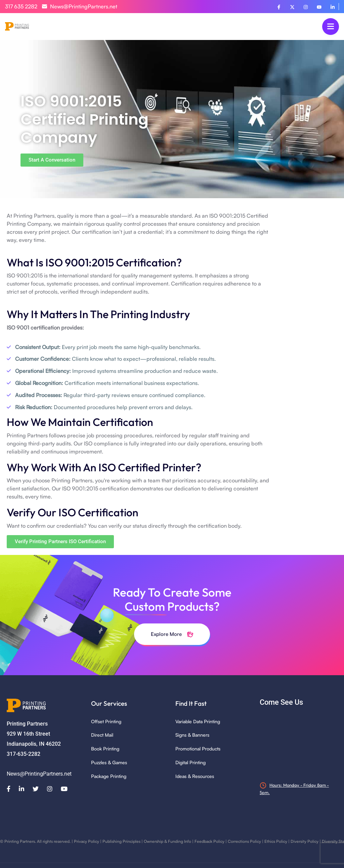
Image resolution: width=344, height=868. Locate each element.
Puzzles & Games (109, 762)
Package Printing (109, 776)
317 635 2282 (21, 6)
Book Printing (105, 749)
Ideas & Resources (195, 776)
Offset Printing (106, 721)
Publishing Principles (121, 841)
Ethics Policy (276, 841)
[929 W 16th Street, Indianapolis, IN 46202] (298, 744)
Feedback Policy (209, 841)
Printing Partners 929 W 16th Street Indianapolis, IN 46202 (34, 734)
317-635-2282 (24, 754)
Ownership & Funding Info (167, 841)
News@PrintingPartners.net (80, 6)
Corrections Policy (244, 841)
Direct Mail (102, 735)
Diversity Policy (305, 841)
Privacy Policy (87, 841)
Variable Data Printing (198, 721)
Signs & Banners (192, 735)
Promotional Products (198, 749)
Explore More (172, 634)
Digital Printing (190, 762)
